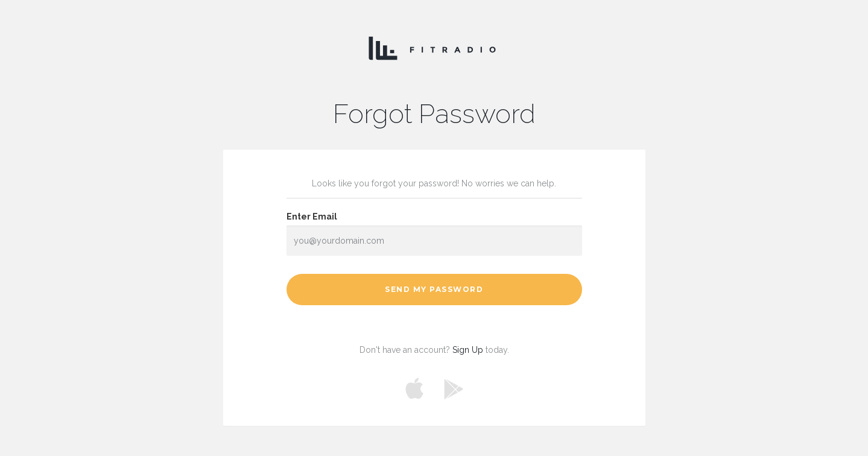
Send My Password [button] (434, 289)
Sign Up (468, 350)
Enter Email (312, 217)
